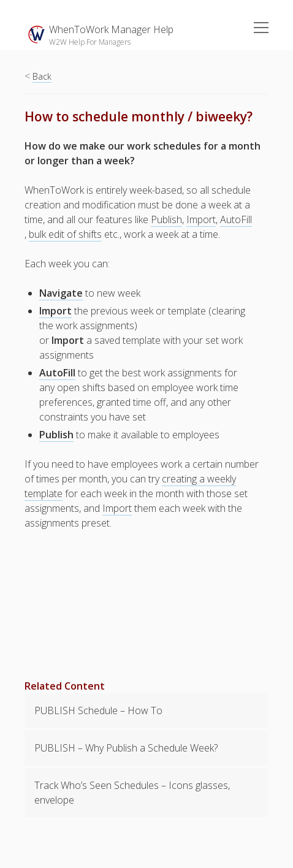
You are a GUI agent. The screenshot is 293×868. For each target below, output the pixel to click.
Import (201, 219)
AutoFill (236, 219)
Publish (166, 219)
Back (42, 76)
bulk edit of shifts (65, 234)
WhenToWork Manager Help (111, 29)
